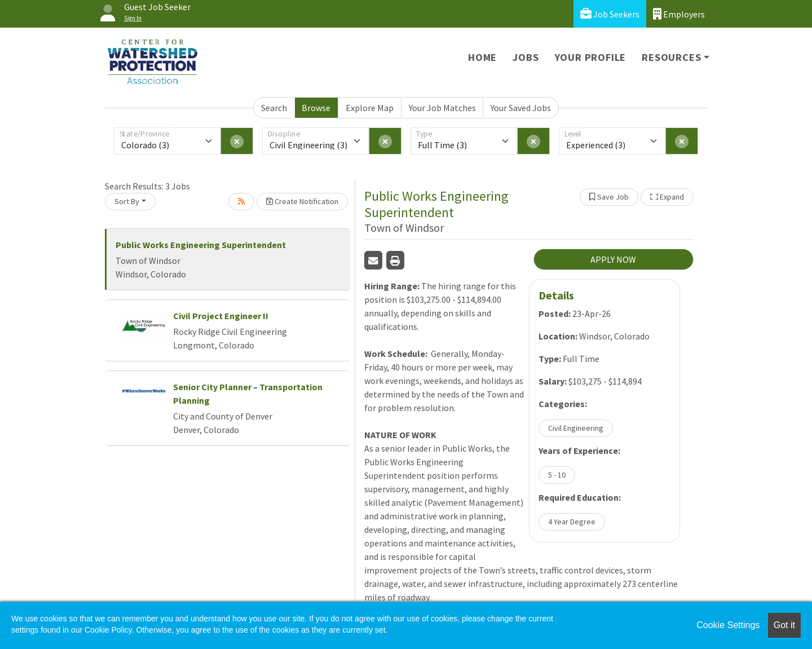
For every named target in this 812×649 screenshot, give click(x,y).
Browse (316, 108)
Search (274, 108)
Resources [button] (671, 57)
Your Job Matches (442, 108)
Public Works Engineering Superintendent (201, 245)
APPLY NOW (613, 259)
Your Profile (591, 57)
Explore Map (370, 108)
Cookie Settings (728, 625)
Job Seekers (610, 14)
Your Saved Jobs (521, 108)
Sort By (127, 201)
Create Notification (302, 201)
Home (482, 57)
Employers (679, 14)
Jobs (526, 57)
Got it (784, 625)
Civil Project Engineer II (221, 316)
